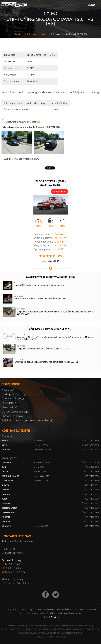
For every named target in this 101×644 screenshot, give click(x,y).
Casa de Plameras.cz (73, 629)
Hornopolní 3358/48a (43, 450)
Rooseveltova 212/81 (42, 462)
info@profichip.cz (13, 553)
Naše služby (8, 390)
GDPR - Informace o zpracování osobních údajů (27, 420)
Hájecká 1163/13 (41, 445)
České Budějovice (10, 476)
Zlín (4, 467)
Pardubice (7, 494)
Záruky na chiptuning (13, 398)
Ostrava (6, 450)
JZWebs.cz (54, 617)
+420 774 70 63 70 (91, 441)
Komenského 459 (41, 526)
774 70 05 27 (23, 583)
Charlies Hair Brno (38, 625)
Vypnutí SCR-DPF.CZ (49, 629)
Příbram (6, 517)
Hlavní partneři (9, 407)
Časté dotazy (9, 403)
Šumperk (6, 503)
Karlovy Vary (9, 512)
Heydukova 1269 (41, 481)
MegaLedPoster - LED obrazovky (19, 629)
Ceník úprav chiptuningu (14, 394)
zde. (39, 122)
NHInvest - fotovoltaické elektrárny (71, 625)
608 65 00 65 (15, 568)
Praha (5, 441)
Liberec (5, 472)
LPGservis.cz (93, 629)
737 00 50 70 (11, 549)
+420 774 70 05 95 (92, 485)
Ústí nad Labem (9, 508)
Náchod (6, 522)
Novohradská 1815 (41, 476)
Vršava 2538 (39, 467)
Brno (4, 445)
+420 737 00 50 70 (91, 445)
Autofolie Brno (17, 625)
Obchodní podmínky (12, 416)
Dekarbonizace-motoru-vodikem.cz (39, 633)
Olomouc (6, 462)
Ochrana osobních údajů (15, 412)
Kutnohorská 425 (41, 441)
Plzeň (5, 499)
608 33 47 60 (16, 564)
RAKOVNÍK (6, 526)
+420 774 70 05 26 (91, 450)
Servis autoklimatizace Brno (51, 637)
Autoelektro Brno (72, 633)
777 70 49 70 (18, 572)
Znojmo (6, 490)
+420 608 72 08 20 (92, 467)
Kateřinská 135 (40, 472)
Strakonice (7, 481)
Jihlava (5, 485)
